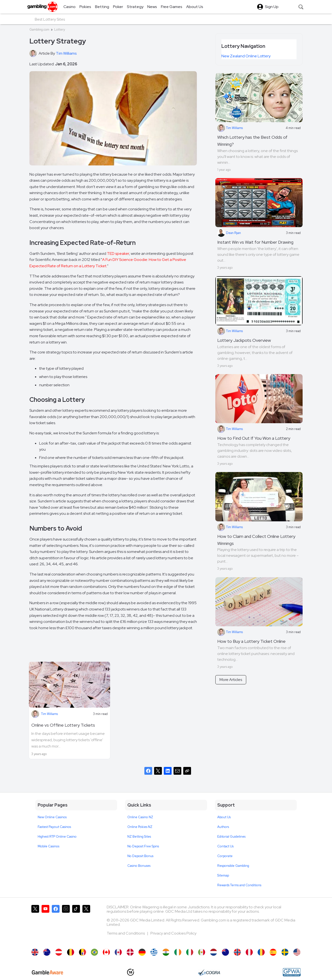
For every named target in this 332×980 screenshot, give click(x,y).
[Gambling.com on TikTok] (76, 924)
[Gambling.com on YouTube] (45, 924)
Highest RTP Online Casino (57, 837)
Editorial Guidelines (231, 837)
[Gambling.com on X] (35, 924)
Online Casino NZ (140, 817)
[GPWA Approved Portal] (292, 972)
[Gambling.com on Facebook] (56, 924)
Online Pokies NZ (140, 827)
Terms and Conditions (126, 933)
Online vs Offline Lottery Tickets (63, 725)
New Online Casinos (52, 817)
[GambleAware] (48, 972)
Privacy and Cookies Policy (173, 933)
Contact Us (225, 846)
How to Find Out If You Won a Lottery (254, 438)
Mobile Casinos (48, 846)
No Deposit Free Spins (143, 846)
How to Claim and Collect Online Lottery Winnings (256, 540)
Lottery (60, 30)
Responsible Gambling (233, 866)
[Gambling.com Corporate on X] (86, 924)
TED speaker (118, 254)
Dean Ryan (229, 233)
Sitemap (223, 875)
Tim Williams (49, 714)
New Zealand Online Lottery (246, 56)
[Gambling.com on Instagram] (66, 924)
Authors (223, 827)
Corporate (225, 856)
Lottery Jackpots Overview (244, 340)
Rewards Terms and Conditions (239, 885)
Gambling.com (39, 30)
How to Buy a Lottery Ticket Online (251, 641)
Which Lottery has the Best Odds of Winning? (252, 141)
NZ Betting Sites (139, 837)
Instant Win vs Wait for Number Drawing (255, 242)
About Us (224, 817)
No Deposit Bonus (140, 856)
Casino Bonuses (139, 866)
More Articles (231, 680)
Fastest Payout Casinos (54, 827)
